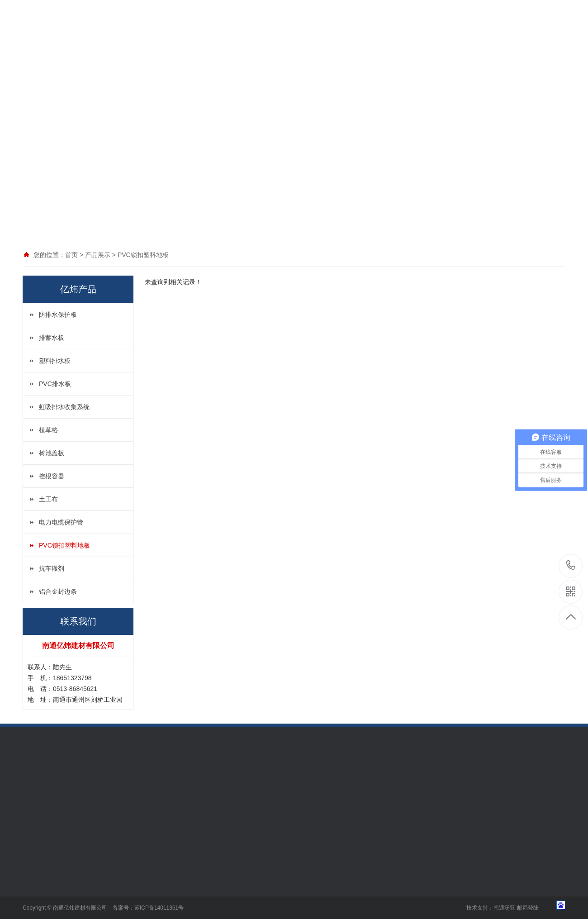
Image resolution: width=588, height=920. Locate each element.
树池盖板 (52, 453)
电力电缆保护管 (61, 522)
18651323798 (571, 565)
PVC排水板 (55, 384)
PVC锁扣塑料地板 (64, 545)
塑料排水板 (55, 361)
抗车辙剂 (52, 568)
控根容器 (52, 476)
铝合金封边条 (58, 591)
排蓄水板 (52, 338)
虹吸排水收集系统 (64, 407)
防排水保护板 (58, 315)
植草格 (48, 430)
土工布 (48, 499)
